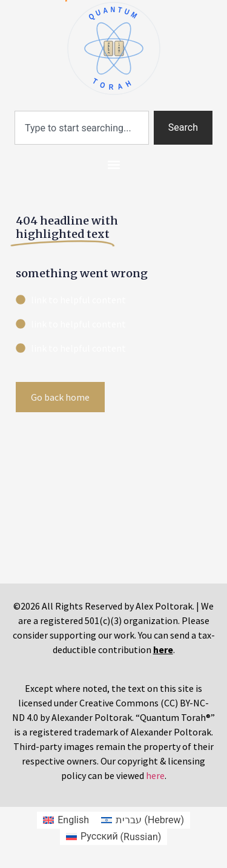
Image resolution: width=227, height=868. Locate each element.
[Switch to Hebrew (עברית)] (143, 820)
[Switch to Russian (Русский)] (114, 837)
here (155, 775)
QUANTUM (113, 13)
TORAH (113, 84)
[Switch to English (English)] (66, 820)
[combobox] (82, 128)
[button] (113, 164)
